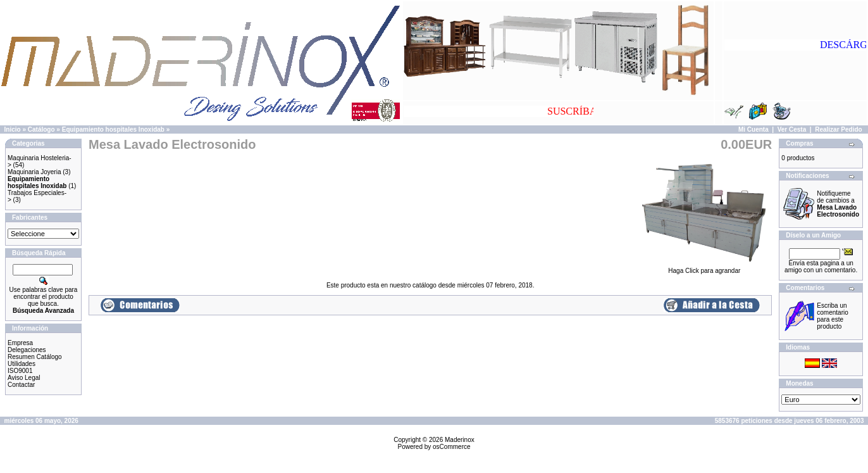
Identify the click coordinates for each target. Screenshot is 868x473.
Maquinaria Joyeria (34, 172)
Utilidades (22, 364)
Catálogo (41, 129)
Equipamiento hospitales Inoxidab (113, 129)
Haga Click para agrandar (704, 268)
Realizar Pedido (838, 129)
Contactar (21, 385)
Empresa (20, 343)
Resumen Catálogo (35, 357)
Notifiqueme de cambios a (838, 204)
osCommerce (451, 447)
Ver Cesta (792, 129)
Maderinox (460, 440)
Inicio (13, 129)
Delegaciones (27, 350)
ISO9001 (20, 371)
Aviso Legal (24, 378)
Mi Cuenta (753, 129)
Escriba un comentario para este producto (832, 316)
